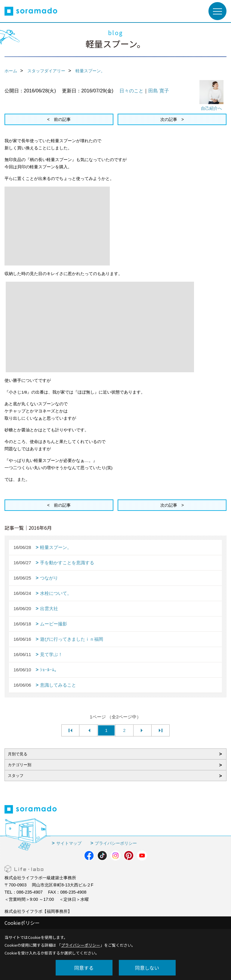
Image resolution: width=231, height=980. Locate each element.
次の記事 (169, 119)
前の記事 (62, 119)
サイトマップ (69, 843)
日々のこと (131, 91)
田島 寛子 (159, 91)
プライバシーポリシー (116, 843)
